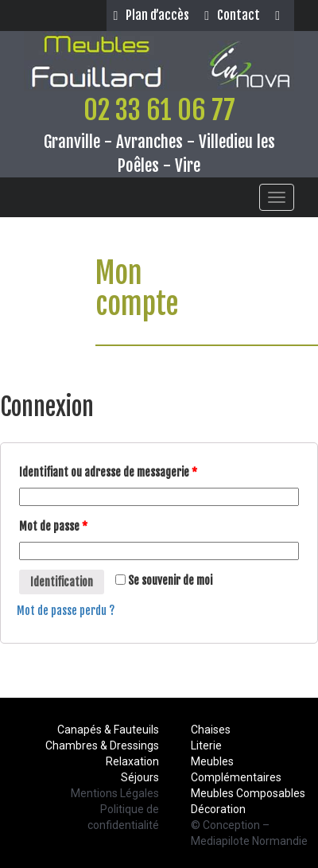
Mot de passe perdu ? (66, 611)
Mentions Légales (115, 793)
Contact (232, 15)
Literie (206, 745)
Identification (62, 582)
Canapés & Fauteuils (108, 730)
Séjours (140, 777)
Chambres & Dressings (102, 745)
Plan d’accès (151, 15)
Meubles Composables (248, 793)
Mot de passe (53, 526)
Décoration (218, 809)
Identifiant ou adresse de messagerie (108, 472)
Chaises (211, 730)
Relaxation (132, 761)
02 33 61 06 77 (159, 110)
